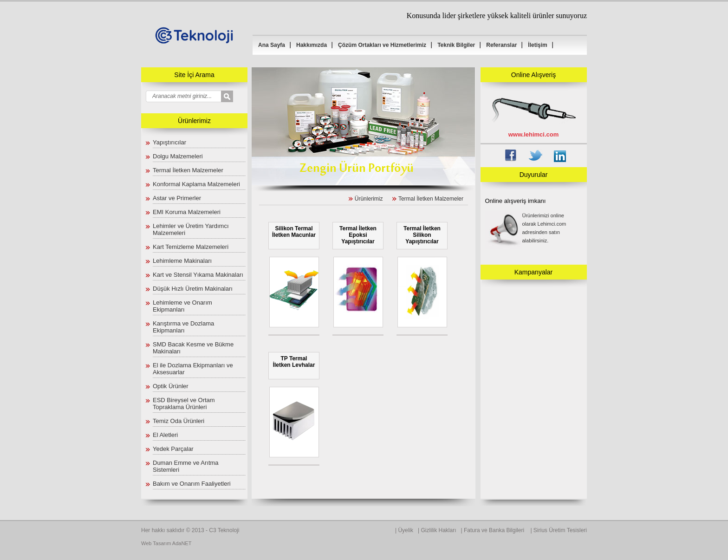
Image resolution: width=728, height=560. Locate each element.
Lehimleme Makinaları (182, 261)
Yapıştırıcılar (169, 142)
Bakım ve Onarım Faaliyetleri (192, 484)
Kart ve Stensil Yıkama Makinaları (198, 275)
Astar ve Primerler (177, 198)
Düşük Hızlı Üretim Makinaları (193, 289)
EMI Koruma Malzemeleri (187, 212)
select (233, 97)
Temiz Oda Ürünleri (179, 421)
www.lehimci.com (534, 134)
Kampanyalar (534, 272)
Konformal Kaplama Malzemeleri (196, 184)
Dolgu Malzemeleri (178, 156)
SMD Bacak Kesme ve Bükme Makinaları (193, 348)
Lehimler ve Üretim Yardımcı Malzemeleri (191, 229)
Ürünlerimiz (369, 199)
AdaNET (182, 543)
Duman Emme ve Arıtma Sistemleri (186, 466)
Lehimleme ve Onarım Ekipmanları (182, 306)
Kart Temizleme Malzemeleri (191, 247)
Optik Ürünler (171, 386)
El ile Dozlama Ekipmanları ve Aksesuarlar (193, 369)
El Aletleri (165, 435)
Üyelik (406, 530)
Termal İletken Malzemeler (188, 170)
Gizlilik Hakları (439, 530)
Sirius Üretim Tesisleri (560, 530)
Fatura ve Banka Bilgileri (495, 530)
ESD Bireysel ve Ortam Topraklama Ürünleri (184, 404)
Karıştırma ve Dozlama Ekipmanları (183, 327)
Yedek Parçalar (173, 449)
